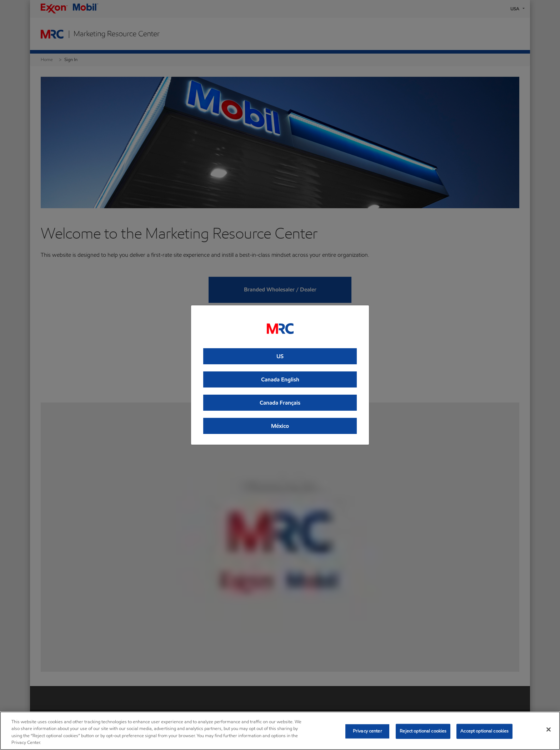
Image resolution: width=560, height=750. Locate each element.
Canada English (280, 379)
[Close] (549, 729)
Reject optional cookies (423, 731)
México (280, 426)
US (280, 356)
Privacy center (367, 731)
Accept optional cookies (484, 731)
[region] (280, 731)
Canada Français (280, 403)
